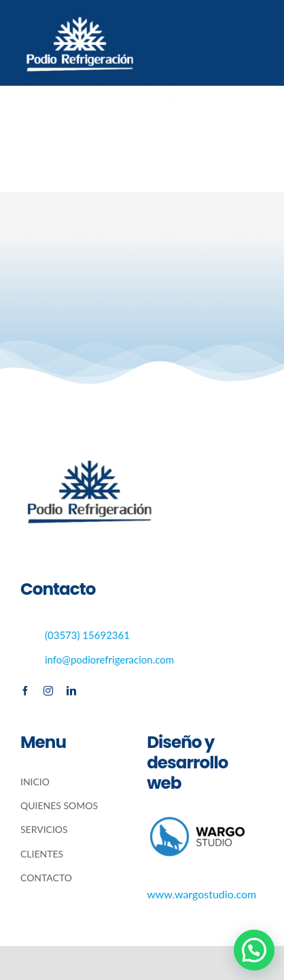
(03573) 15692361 (87, 635)
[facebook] (25, 691)
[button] (254, 950)
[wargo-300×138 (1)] (198, 818)
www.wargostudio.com (201, 894)
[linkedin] (71, 691)
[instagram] (48, 691)
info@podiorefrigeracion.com (109, 659)
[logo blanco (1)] (79, 12)
